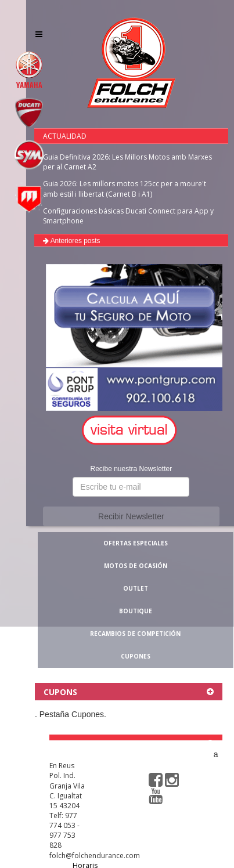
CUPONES (136, 656)
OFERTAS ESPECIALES (136, 543)
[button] (131, 431)
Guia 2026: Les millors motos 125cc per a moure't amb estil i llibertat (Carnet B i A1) (125, 189)
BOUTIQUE (136, 611)
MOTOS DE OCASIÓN (136, 566)
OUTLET (136, 588)
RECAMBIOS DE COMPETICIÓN (135, 634)
